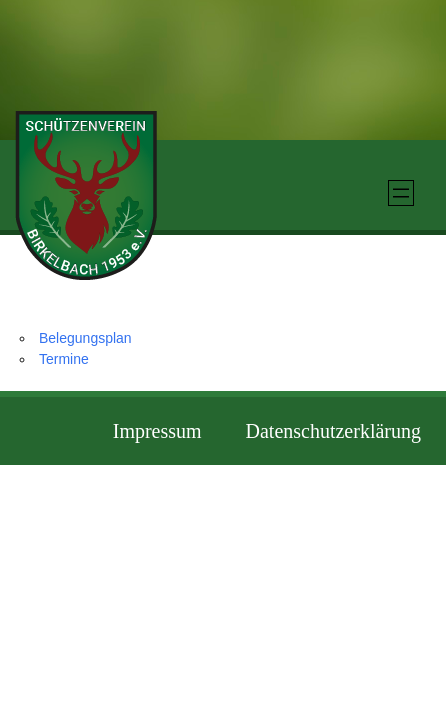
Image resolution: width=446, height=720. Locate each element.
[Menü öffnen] (401, 193)
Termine (64, 359)
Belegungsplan (85, 338)
